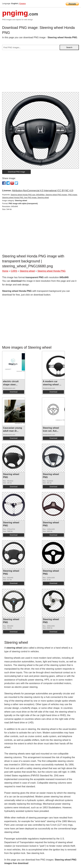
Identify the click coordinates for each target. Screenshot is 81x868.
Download (14, 392)
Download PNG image (17, 172)
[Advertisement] (40, 72)
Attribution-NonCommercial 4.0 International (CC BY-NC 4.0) (43, 191)
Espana (23, 3)
